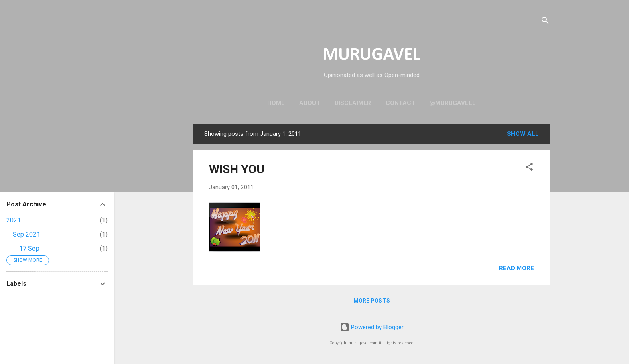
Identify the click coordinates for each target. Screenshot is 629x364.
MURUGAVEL (371, 55)
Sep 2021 (26, 234)
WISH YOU (237, 169)
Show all (523, 134)
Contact (400, 103)
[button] (529, 168)
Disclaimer (353, 103)
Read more (516, 268)
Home (276, 103)
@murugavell (453, 103)
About (310, 103)
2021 (14, 220)
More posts (372, 301)
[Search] (545, 22)
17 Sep (29, 248)
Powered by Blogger (372, 327)
